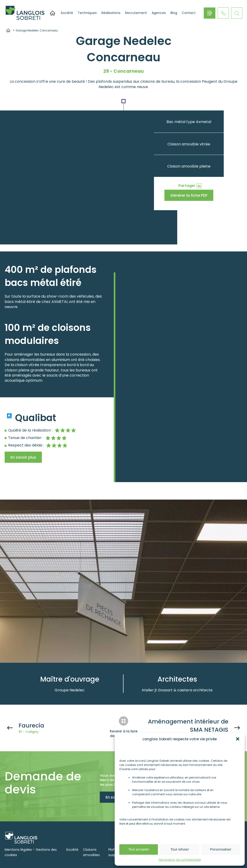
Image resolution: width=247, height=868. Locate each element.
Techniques (87, 13)
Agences (159, 13)
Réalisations (111, 13)
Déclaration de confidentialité (180, 860)
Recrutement (136, 13)
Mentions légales (18, 850)
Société (67, 13)
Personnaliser (221, 849)
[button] (238, 739)
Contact (189, 13)
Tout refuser (180, 849)
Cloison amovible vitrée (189, 144)
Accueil (53, 13)
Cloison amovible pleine (189, 166)
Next (216, 645)
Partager (187, 186)
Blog (174, 13)
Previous (204, 645)
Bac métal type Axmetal (189, 122)
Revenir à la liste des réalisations (124, 734)
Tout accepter (139, 849)
